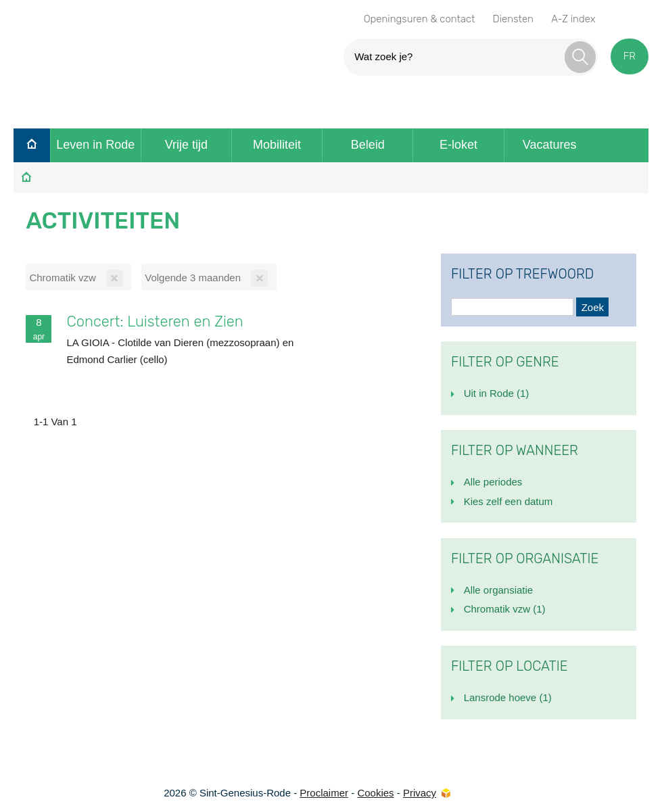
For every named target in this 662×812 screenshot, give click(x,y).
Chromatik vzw (505, 609)
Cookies (375, 793)
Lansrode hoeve (508, 697)
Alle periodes (493, 482)
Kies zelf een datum (509, 501)
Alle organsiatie (499, 590)
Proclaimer (324, 793)
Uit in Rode (497, 393)
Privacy (420, 793)
